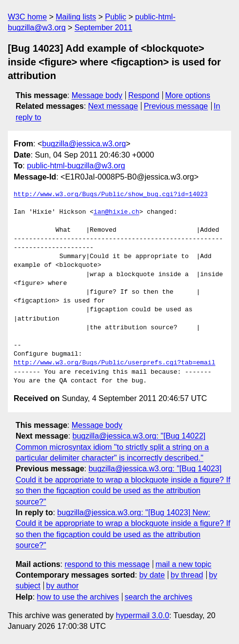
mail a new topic (184, 564)
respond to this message (107, 564)
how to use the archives (78, 597)
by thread (187, 575)
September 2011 (103, 28)
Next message (113, 106)
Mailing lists (76, 17)
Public (116, 17)
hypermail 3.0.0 (142, 615)
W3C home (27, 17)
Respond (144, 95)
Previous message (176, 106)
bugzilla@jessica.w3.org (84, 144)
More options (188, 95)
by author (63, 586)
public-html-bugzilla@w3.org (76, 166)
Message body (97, 95)
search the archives (159, 597)
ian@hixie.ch (117, 212)
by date (152, 575)
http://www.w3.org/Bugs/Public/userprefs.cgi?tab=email (114, 363)
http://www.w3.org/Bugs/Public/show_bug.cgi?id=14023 (111, 195)
